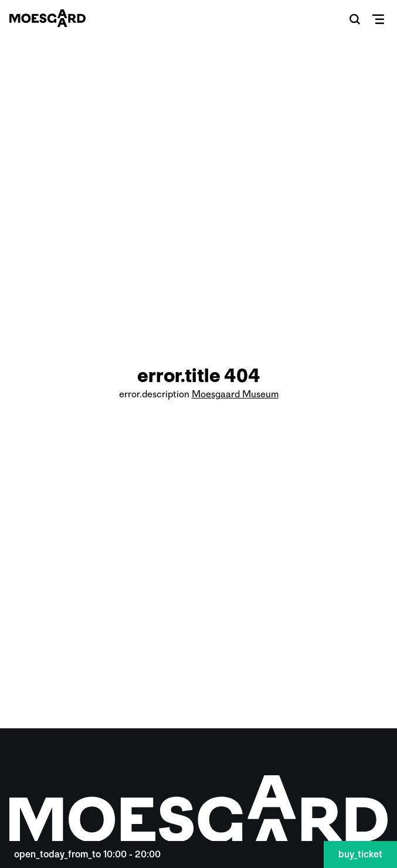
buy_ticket (360, 854)
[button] (355, 19)
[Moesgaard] (47, 18)
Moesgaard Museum (235, 394)
